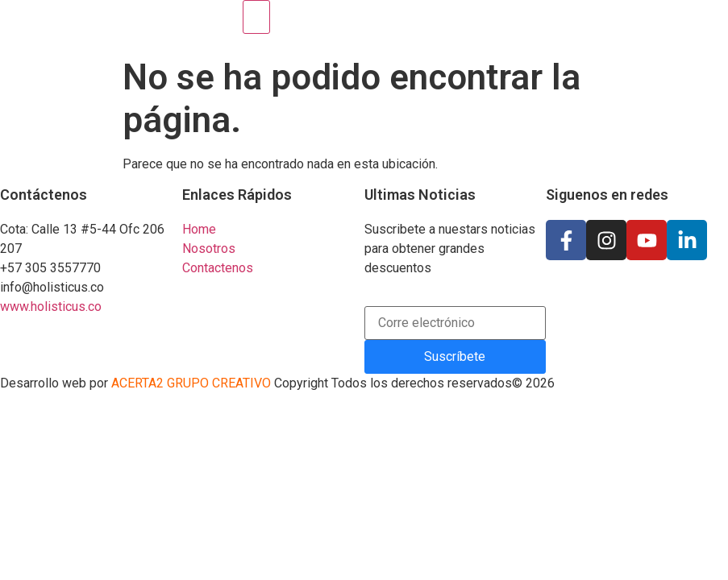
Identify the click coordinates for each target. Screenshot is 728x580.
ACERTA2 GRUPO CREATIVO (189, 383)
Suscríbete (455, 356)
